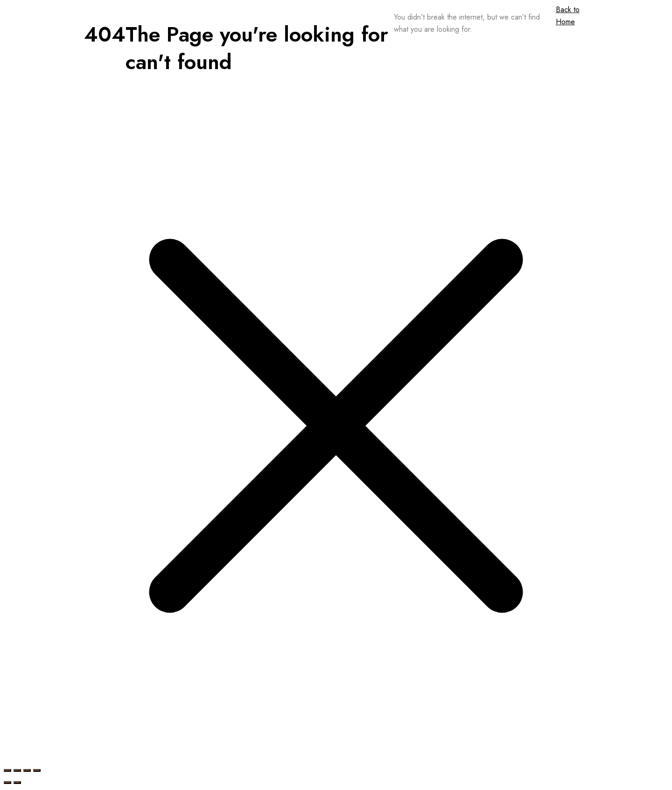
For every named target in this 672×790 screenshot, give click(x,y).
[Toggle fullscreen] (17, 770)
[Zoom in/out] (7, 770)
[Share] (27, 770)
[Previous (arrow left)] (7, 783)
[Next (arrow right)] (17, 783)
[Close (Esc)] (37, 770)
